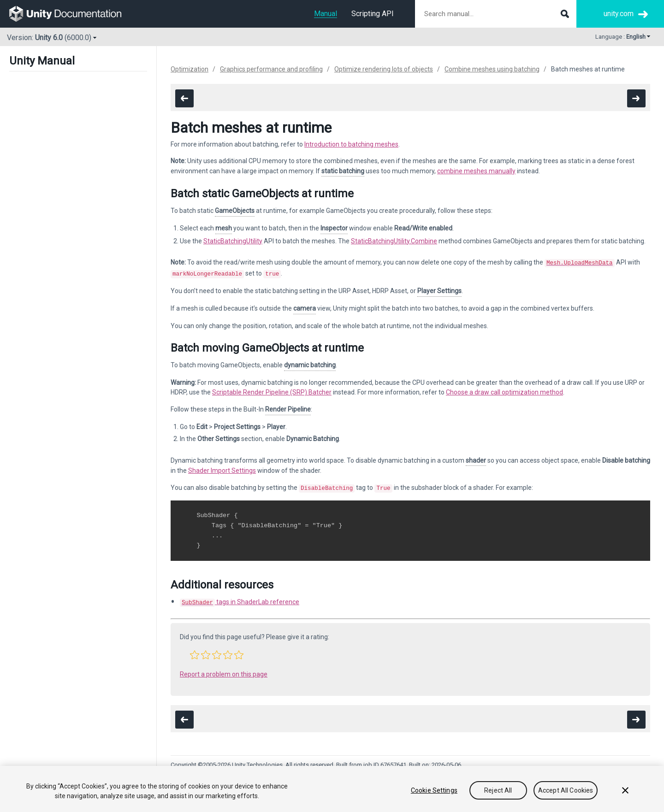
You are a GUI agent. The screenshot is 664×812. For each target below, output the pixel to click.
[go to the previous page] (184, 98)
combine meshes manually (476, 171)
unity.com (619, 14)
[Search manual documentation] (496, 14)
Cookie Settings (434, 790)
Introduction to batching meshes (351, 144)
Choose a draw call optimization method (504, 390)
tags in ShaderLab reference (240, 599)
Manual (326, 14)
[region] (332, 789)
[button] (195, 651)
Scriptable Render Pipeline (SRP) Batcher (272, 390)
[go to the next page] (636, 98)
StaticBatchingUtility (233, 241)
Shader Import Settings (222, 469)
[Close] (625, 790)
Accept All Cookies (566, 790)
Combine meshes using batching (492, 69)
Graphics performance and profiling (271, 69)
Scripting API (373, 14)
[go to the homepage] (72, 14)
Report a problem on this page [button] (224, 671)
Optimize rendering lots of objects (384, 69)
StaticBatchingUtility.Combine (394, 241)
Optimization (190, 69)
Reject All (498, 790)
